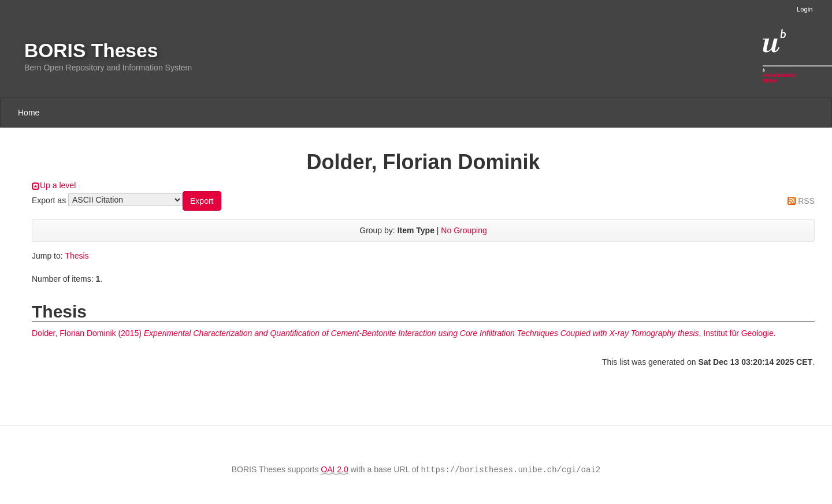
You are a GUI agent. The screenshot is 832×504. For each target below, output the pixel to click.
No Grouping (464, 230)
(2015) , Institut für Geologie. (404, 333)
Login (805, 9)
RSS (806, 201)
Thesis (77, 256)
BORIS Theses (91, 51)
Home (29, 113)
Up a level (58, 185)
